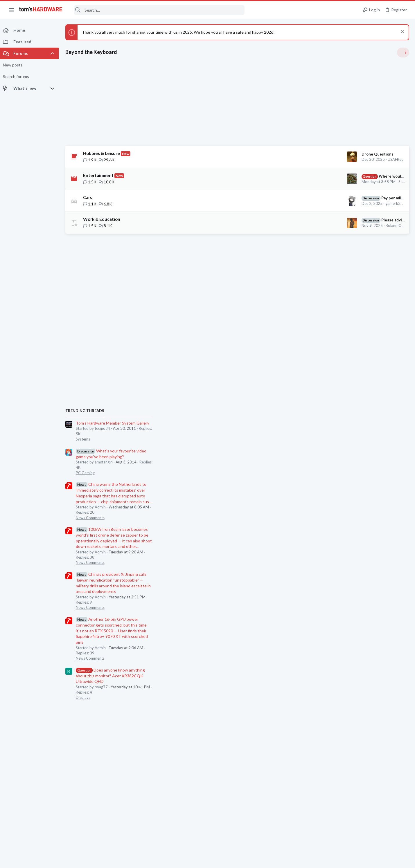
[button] (12, 10)
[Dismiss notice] (402, 32)
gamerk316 (302, 203)
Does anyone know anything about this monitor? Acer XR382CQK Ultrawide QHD (367, 588)
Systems (340, 351)
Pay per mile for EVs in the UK (306, 198)
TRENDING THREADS (342, 323)
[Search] (157, 10)
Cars (89, 197)
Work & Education (103, 219)
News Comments (347, 430)
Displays (340, 610)
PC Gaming (342, 385)
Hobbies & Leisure (103, 153)
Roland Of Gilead (307, 225)
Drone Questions (285, 154)
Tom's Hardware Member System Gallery (369, 335)
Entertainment (100, 175)
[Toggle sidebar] (403, 53)
